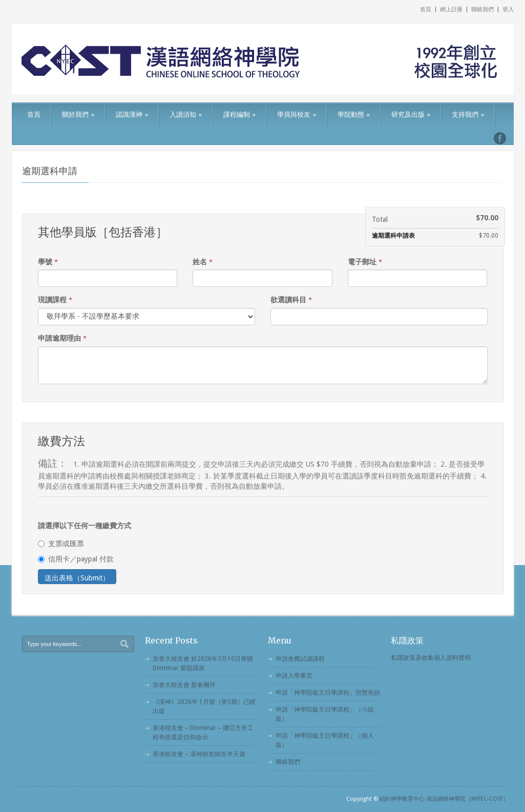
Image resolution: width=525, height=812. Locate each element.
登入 (508, 9)
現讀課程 (55, 300)
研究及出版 (411, 114)
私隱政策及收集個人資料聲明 (431, 658)
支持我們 (468, 114)
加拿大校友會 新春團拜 (184, 685)
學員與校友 (297, 114)
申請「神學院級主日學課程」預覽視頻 (328, 693)
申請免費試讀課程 (300, 659)
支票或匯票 (61, 544)
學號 (48, 262)
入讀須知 (186, 114)
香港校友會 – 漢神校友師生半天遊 (199, 754)
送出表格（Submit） (77, 578)
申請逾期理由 (62, 338)
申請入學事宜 (294, 676)
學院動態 (354, 114)
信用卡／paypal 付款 (76, 559)
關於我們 (78, 114)
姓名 (203, 262)
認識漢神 (132, 114)
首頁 (426, 9)
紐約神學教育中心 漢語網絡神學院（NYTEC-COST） (444, 799)
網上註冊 (451, 9)
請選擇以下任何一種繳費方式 (85, 526)
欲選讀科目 (291, 300)
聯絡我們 (482, 9)
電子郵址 (365, 262)
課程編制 (239, 114)
